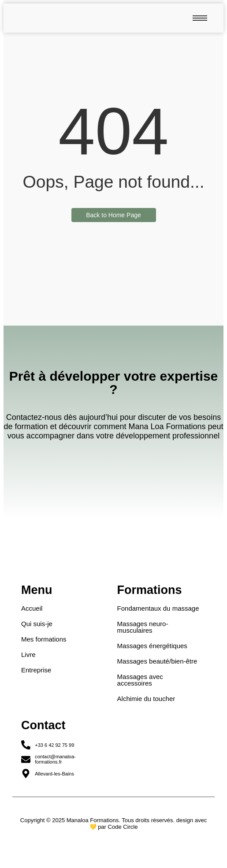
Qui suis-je (37, 624)
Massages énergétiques (152, 646)
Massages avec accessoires (140, 680)
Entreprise (36, 670)
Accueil (32, 608)
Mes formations (44, 639)
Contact (43, 725)
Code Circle (123, 827)
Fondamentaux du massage (158, 608)
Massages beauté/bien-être (157, 661)
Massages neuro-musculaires (143, 627)
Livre (28, 655)
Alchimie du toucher (146, 699)
